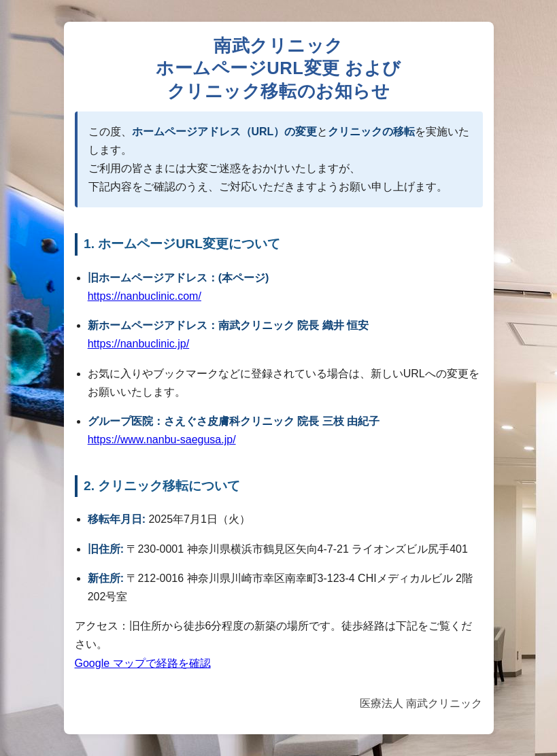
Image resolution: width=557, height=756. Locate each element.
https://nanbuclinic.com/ (145, 296)
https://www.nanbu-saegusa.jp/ (162, 440)
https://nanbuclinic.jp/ (138, 344)
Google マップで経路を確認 (143, 663)
